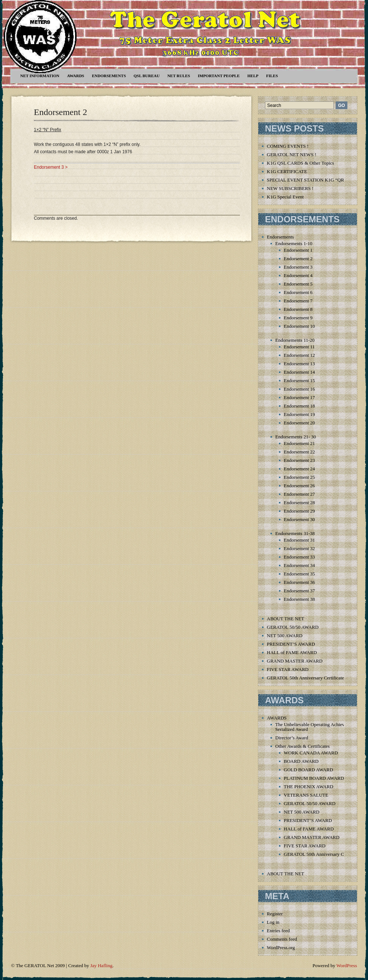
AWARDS (75, 76)
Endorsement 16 (299, 389)
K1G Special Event (285, 197)
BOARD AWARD (301, 761)
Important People (219, 76)
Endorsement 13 (299, 364)
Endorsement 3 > (51, 167)
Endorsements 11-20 (295, 340)
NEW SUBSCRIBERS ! (290, 188)
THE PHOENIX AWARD (309, 787)
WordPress (347, 965)
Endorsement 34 (299, 565)
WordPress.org (281, 947)
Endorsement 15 (299, 380)
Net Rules (179, 76)
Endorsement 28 (299, 502)
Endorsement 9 (298, 318)
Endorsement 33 (299, 557)
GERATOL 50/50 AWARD (293, 627)
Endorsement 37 (299, 591)
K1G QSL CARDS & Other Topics (300, 163)
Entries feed (278, 931)
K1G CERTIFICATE (287, 171)
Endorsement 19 (299, 414)
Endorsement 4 (298, 275)
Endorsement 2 (61, 112)
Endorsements (109, 76)
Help (253, 76)
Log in (273, 922)
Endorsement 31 (299, 540)
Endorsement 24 (299, 469)
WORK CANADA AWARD (311, 753)
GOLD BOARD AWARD (308, 770)
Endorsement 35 (299, 574)
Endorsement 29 (299, 511)
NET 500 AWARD (285, 636)
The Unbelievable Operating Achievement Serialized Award (316, 727)
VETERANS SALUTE (306, 795)
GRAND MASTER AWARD (295, 661)
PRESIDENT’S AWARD (291, 644)
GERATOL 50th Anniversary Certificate (305, 678)
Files (272, 76)
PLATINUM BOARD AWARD (314, 778)
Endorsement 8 (298, 309)
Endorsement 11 (299, 347)
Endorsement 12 (299, 355)
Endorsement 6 (298, 292)
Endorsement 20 (299, 423)
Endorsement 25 (299, 477)
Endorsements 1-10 (294, 243)
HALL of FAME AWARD (292, 652)
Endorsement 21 (299, 443)
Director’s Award (292, 738)
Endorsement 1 (298, 250)
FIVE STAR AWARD (288, 669)
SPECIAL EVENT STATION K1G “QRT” (308, 180)
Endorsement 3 (298, 267)
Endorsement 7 (298, 301)
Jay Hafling (101, 965)
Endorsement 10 (299, 326)
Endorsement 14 (299, 372)
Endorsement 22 (299, 452)
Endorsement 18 (299, 406)
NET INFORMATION (40, 76)
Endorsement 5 (298, 284)
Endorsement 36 (299, 582)
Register (275, 914)
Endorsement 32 (299, 548)
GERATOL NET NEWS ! (291, 155)
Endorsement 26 (299, 486)
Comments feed (282, 939)
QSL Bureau (147, 76)
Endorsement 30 (299, 519)
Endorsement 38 (299, 599)
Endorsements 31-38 (295, 533)
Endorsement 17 (299, 397)
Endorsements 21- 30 (296, 437)
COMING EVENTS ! (288, 146)
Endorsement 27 (299, 494)
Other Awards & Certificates (302, 746)
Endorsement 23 (299, 460)
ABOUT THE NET (285, 619)
